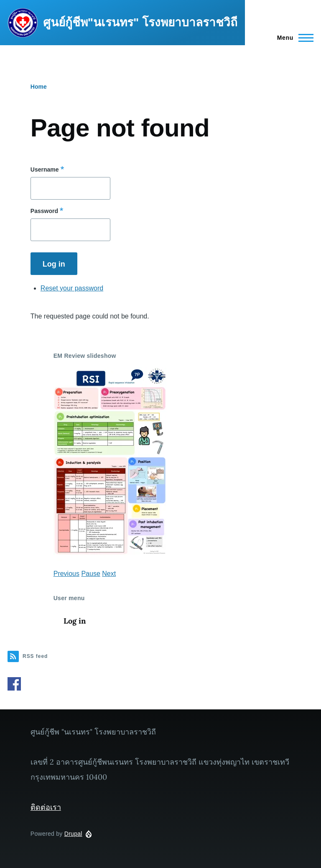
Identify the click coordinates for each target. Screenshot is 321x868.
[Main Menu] (293, 38)
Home (39, 87)
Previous (66, 574)
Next (109, 574)
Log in (75, 621)
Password (44, 211)
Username (45, 169)
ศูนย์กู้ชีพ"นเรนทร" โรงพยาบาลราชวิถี (140, 22)
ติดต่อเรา (46, 807)
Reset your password (72, 288)
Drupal (73, 834)
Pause (90, 574)
